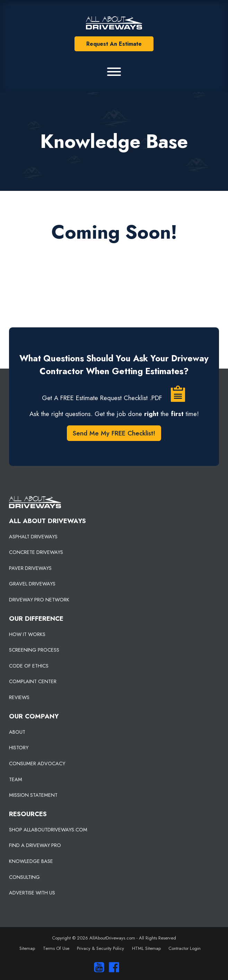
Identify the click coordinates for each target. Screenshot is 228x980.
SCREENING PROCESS (34, 650)
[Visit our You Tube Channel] (98, 967)
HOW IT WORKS (27, 634)
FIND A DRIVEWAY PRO (35, 845)
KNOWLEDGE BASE (31, 861)
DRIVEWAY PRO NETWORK (39, 600)
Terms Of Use (56, 948)
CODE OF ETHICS (29, 666)
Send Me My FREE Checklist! (114, 433)
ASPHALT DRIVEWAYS (33, 537)
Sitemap (27, 948)
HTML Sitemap (146, 948)
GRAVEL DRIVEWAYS (32, 584)
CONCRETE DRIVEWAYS (36, 552)
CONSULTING (24, 877)
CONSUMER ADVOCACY (37, 763)
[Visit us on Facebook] (112, 967)
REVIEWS (19, 697)
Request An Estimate (114, 44)
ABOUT (17, 732)
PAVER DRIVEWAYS (30, 568)
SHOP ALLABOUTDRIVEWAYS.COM (48, 830)
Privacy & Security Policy (100, 948)
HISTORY (19, 748)
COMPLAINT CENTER (33, 681)
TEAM (16, 779)
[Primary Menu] (114, 72)
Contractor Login (185, 948)
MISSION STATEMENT (33, 795)
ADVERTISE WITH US (32, 893)
